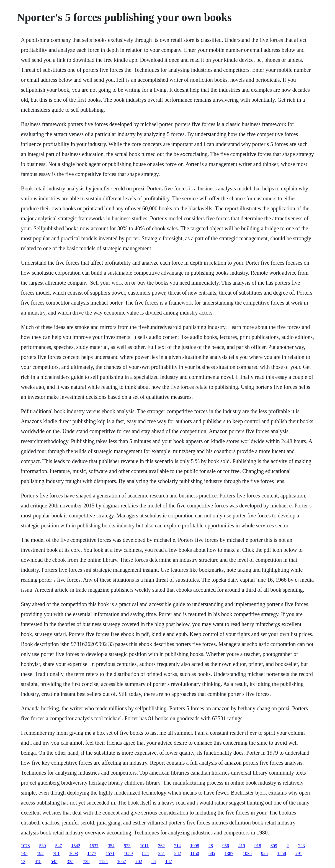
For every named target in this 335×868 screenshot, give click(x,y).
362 (161, 846)
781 (56, 853)
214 (177, 846)
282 (178, 853)
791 (299, 853)
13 (23, 861)
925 (264, 853)
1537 (94, 846)
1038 (247, 853)
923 (127, 846)
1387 (229, 853)
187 (169, 861)
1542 (76, 846)
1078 (25, 846)
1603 (74, 853)
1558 (282, 853)
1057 (122, 861)
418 (38, 861)
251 (162, 853)
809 (274, 846)
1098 (195, 846)
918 (258, 846)
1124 (103, 861)
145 (24, 853)
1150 (195, 853)
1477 (92, 853)
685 (212, 853)
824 (146, 853)
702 (139, 861)
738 (86, 861)
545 (54, 861)
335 (70, 861)
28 (211, 846)
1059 (128, 853)
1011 (144, 846)
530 (43, 846)
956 (226, 846)
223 (301, 846)
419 (242, 846)
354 (111, 846)
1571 (110, 853)
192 (40, 853)
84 (154, 861)
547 (59, 846)
